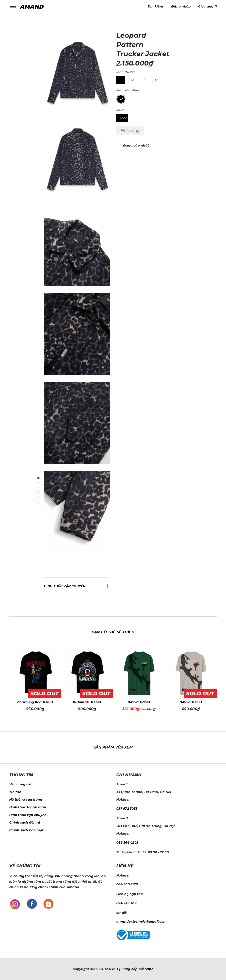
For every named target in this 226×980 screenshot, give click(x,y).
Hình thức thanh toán (28, 807)
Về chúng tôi (20, 784)
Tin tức (15, 792)
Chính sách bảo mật (26, 830)
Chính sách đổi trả (25, 822)
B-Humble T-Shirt (139, 702)
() (207, 6)
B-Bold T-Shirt (191, 702)
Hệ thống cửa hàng (26, 799)
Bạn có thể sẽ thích (113, 632)
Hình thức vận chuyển (28, 815)
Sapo (149, 969)
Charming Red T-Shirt (87, 702)
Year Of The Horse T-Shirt (35, 702)
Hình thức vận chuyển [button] (65, 586)
